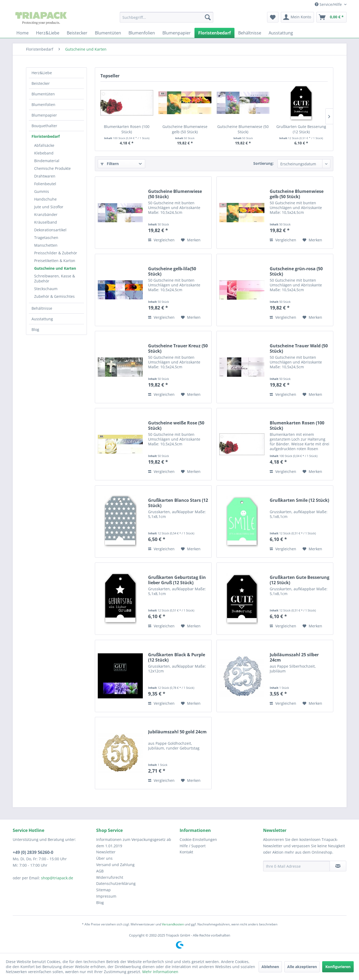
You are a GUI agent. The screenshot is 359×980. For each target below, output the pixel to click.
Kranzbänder (46, 214)
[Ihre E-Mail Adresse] (296, 866)
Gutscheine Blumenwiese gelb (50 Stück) (185, 129)
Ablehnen (270, 967)
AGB (100, 871)
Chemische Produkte (52, 168)
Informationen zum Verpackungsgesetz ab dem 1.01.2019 (134, 843)
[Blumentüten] (108, 33)
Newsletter (106, 852)
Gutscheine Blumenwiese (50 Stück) (243, 129)
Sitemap (103, 890)
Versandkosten (173, 924)
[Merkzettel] (273, 17)
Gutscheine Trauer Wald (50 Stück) (299, 348)
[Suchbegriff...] (167, 17)
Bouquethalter (44, 126)
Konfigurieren (338, 967)
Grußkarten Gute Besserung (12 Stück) (301, 129)
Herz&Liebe (42, 73)
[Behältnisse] (250, 33)
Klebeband (44, 153)
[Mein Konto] (297, 17)
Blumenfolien (43, 105)
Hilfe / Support (193, 846)
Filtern (110, 164)
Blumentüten (43, 94)
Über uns (104, 858)
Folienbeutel (45, 184)
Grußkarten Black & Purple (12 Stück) (177, 657)
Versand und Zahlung (115, 865)
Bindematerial (47, 161)
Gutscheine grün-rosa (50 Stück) (296, 271)
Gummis (42, 191)
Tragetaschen (46, 238)
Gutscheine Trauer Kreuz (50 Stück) (178, 348)
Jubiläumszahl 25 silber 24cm (294, 657)
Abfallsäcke (44, 145)
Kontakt (186, 852)
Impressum (106, 896)
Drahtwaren (45, 176)
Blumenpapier (44, 115)
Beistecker (41, 83)
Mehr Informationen (160, 972)
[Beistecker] (77, 33)
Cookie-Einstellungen (198, 839)
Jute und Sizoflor (49, 207)
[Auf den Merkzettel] (191, 240)
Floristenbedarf (46, 136)
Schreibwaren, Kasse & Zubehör (55, 278)
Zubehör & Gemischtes (54, 296)
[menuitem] (167, 17)
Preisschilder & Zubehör (56, 253)
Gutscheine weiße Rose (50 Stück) (176, 425)
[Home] (23, 33)
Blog (35, 329)
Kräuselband (46, 222)
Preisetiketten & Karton (55, 261)
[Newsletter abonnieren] (338, 866)
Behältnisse (42, 308)
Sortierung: (263, 163)
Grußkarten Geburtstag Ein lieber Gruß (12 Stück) (177, 580)
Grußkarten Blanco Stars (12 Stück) (178, 503)
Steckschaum (46, 289)
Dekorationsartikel (50, 230)
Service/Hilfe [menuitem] (329, 4)
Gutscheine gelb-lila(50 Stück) (172, 271)
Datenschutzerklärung (116, 883)
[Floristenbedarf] (214, 33)
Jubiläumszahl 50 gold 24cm (177, 732)
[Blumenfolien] (142, 33)
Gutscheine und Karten (55, 268)
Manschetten (46, 245)
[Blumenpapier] (177, 33)
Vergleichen (161, 240)
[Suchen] (208, 17)
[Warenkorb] (331, 17)
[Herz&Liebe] (48, 33)
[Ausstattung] (281, 33)
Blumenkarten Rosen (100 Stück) (127, 129)
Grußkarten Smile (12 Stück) (299, 500)
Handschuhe (45, 199)
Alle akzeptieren (302, 967)
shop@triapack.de (57, 878)
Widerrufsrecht (110, 877)
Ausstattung (42, 319)
